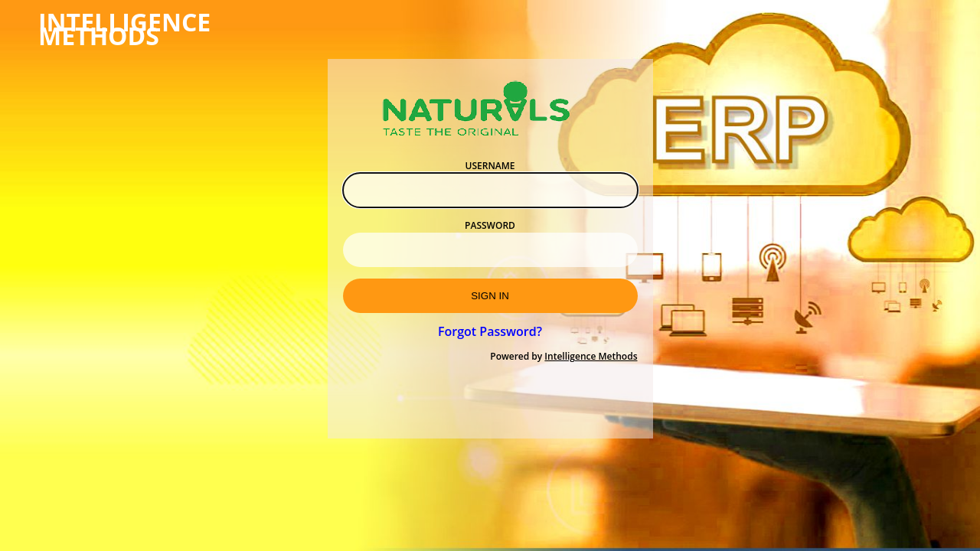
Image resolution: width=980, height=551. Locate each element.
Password (490, 225)
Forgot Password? (490, 331)
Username (490, 166)
